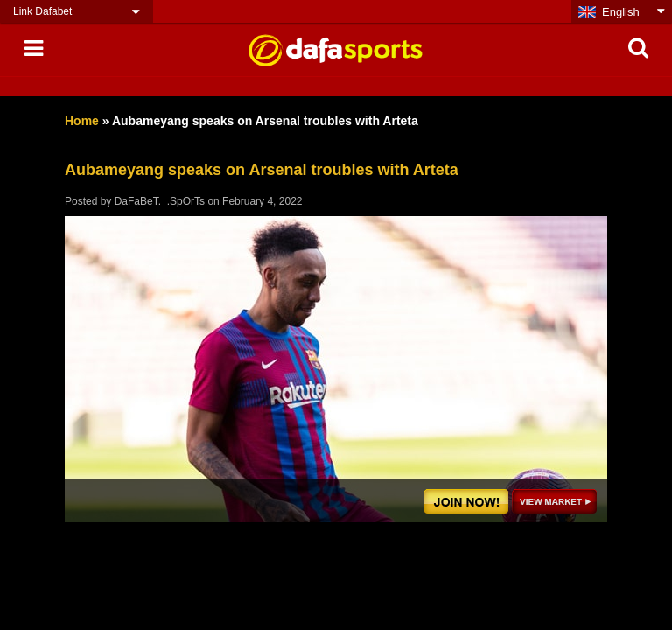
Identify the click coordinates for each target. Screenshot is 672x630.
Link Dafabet (42, 11)
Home (82, 121)
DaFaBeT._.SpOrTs (160, 201)
